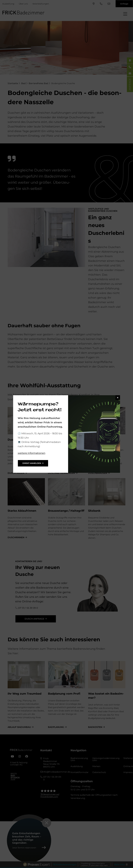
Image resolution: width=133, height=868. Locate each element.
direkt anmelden (32, 463)
